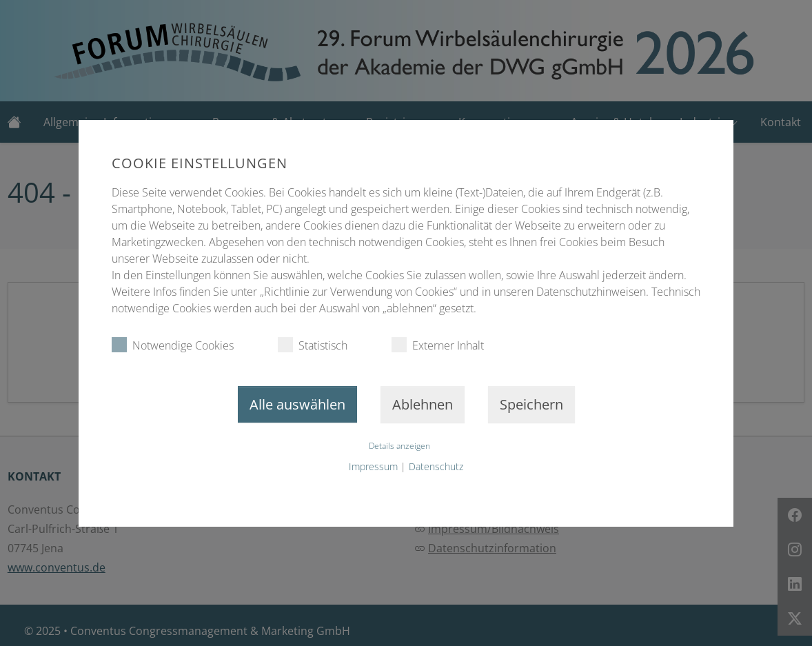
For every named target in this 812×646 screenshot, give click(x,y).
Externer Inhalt (438, 345)
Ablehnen (423, 404)
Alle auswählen (297, 404)
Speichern (531, 404)
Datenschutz (436, 466)
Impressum (373, 466)
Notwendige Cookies (173, 345)
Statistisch (313, 345)
